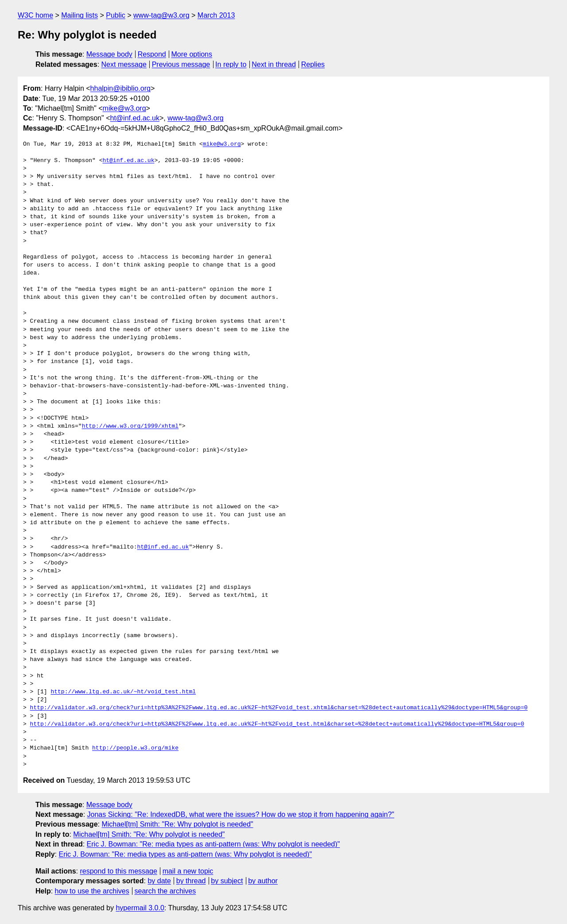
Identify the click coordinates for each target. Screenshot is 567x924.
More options (192, 54)
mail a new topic (188, 871)
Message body (109, 54)
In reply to (231, 64)
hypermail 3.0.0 (140, 908)
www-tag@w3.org (161, 15)
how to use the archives (92, 891)
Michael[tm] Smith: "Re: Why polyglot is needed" (177, 824)
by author (263, 881)
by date (159, 881)
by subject (227, 881)
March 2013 (216, 15)
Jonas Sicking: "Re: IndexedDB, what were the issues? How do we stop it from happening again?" (241, 814)
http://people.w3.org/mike (135, 748)
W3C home (35, 15)
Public (116, 15)
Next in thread (274, 64)
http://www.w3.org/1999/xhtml (130, 426)
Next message (124, 64)
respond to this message (118, 871)
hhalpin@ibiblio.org (120, 88)
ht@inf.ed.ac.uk (134, 118)
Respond (152, 54)
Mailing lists (80, 15)
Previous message (181, 64)
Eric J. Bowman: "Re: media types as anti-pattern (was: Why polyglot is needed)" (214, 844)
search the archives (165, 891)
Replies (313, 64)
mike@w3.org (124, 108)
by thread (191, 881)
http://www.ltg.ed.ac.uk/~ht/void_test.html (123, 692)
